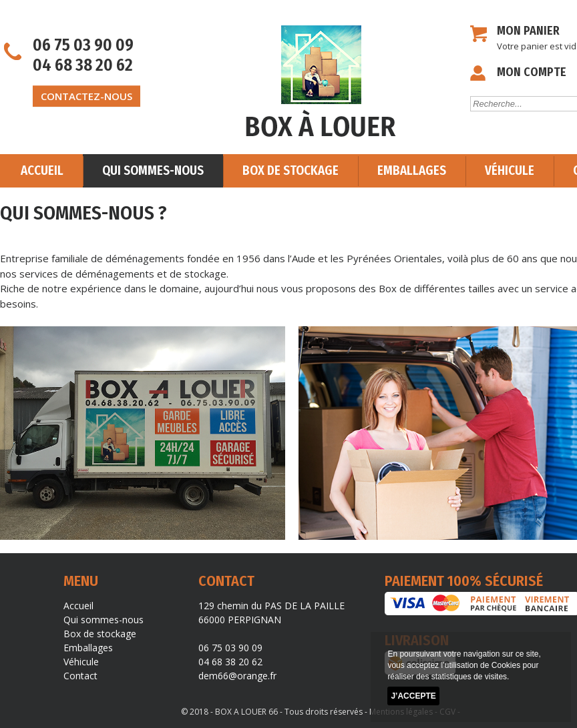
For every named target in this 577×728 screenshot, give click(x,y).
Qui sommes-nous (153, 170)
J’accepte (413, 696)
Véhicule (510, 170)
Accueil (42, 170)
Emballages (412, 170)
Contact (80, 676)
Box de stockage (291, 170)
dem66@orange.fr (237, 676)
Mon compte (532, 72)
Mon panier (528, 31)
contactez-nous (86, 96)
